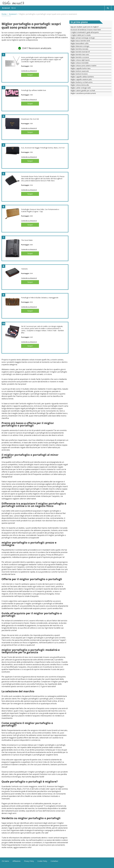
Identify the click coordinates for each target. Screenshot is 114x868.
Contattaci (54, 861)
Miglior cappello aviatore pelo (81, 79)
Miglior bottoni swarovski (80, 71)
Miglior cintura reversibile (80, 63)
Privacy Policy (29, 861)
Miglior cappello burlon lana (80, 68)
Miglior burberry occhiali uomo (82, 82)
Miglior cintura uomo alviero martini (83, 66)
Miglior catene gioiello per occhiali (83, 91)
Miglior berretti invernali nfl (80, 52)
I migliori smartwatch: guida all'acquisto (85, 32)
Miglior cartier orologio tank (81, 88)
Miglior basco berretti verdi (80, 41)
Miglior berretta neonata (79, 49)
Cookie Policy (42, 861)
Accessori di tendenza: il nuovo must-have (86, 30)
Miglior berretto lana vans (80, 54)
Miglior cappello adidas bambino (82, 77)
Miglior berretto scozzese (80, 57)
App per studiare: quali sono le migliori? (85, 27)
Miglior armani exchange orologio (83, 38)
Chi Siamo (5, 861)
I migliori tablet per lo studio (81, 35)
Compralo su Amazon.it (29, 71)
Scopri (30, 75)
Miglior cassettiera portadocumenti (83, 93)
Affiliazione (17, 861)
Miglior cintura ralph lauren (80, 60)
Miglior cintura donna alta (80, 85)
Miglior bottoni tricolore (79, 74)
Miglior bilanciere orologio (80, 46)
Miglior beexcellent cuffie (80, 43)
